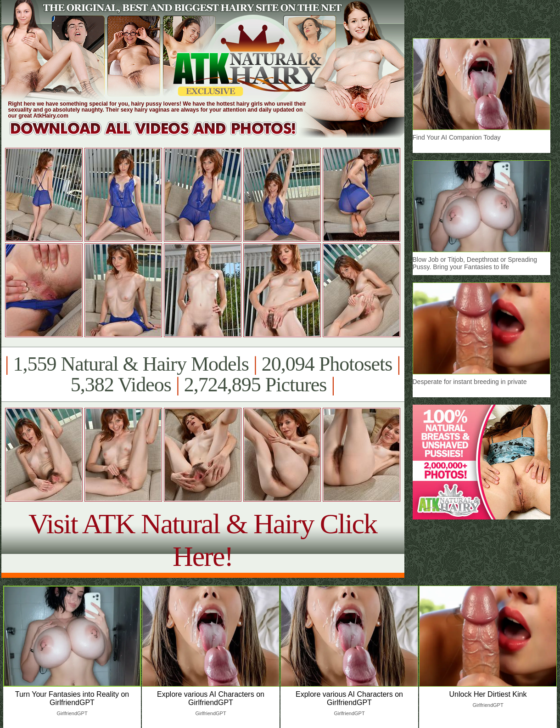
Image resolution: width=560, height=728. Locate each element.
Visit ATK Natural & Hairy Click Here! (203, 540)
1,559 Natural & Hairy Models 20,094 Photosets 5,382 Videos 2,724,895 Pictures (203, 374)
